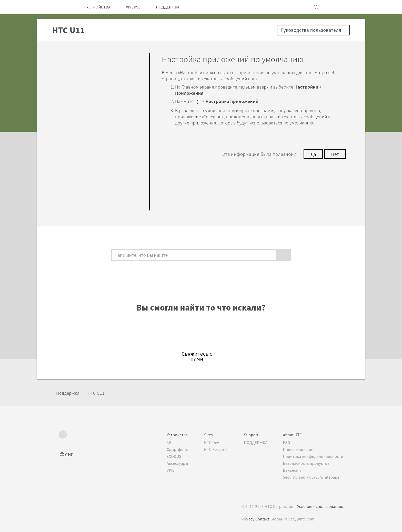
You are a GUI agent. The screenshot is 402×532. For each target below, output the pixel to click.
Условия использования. (320, 506)
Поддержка (69, 393)
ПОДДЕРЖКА (177, 7)
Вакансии (290, 470)
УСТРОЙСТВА (100, 7)
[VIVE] (336, 7)
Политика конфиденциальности (312, 456)
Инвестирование (297, 449)
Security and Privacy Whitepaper (312, 477)
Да (312, 160)
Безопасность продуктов (305, 463)
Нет (335, 160)
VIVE (161, 470)
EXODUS (165, 456)
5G (159, 442)
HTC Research (209, 449)
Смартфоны (168, 449)
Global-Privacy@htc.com (292, 519)
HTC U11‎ (100, 393)
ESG (285, 442)
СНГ (70, 454)
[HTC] (65, 7)
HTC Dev (204, 442)
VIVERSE (139, 7)
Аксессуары (168, 463)
